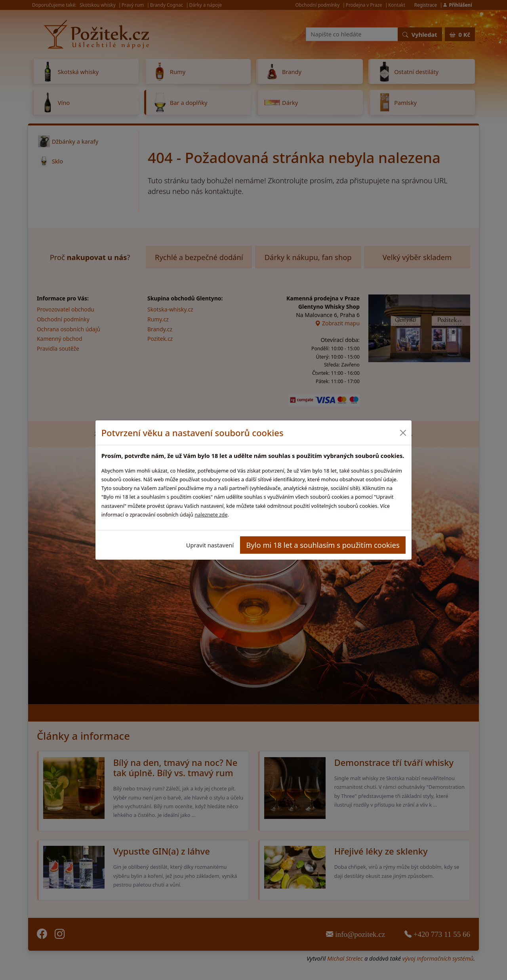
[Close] (403, 433)
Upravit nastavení (210, 545)
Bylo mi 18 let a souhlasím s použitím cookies (323, 545)
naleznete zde (211, 515)
